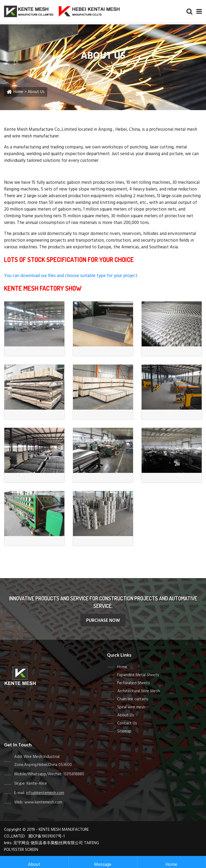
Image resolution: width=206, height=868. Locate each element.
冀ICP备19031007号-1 (46, 836)
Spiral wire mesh (131, 707)
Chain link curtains (133, 699)
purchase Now (103, 621)
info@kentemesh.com (45, 793)
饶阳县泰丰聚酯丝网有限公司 (57, 843)
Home (18, 92)
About (34, 862)
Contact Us (127, 723)
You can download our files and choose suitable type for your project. (71, 276)
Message (103, 862)
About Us (126, 715)
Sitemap (124, 731)
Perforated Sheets (134, 683)
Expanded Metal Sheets (138, 675)
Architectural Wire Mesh (139, 691)
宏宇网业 (21, 843)
